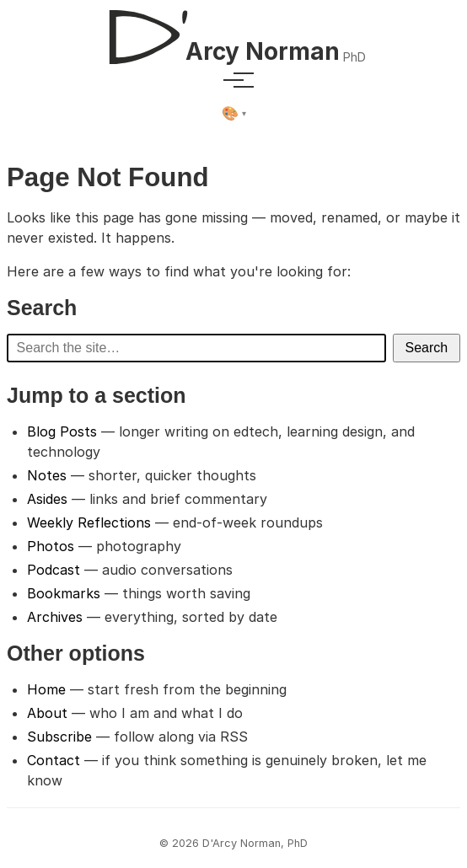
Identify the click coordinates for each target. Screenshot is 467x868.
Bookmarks (64, 593)
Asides (47, 499)
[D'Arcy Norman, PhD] (233, 30)
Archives (55, 617)
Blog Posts (62, 431)
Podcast (54, 570)
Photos (51, 546)
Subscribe (59, 737)
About (47, 713)
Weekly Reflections (89, 522)
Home (46, 689)
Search (427, 348)
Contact (54, 760)
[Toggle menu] (233, 80)
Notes (47, 475)
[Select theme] (234, 114)
